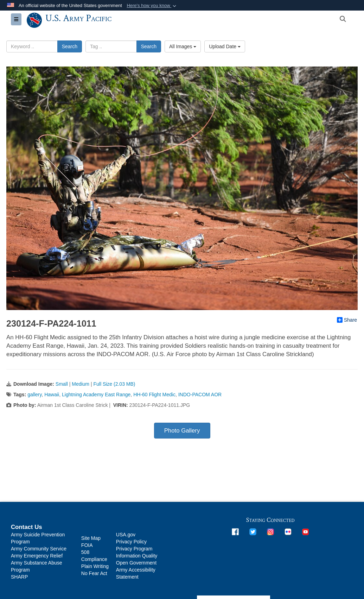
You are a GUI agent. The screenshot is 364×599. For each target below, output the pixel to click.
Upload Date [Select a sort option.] (225, 46)
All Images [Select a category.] (183, 46)
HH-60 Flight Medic (154, 395)
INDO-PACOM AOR (200, 395)
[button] (152, 6)
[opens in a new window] (235, 531)
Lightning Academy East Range (96, 395)
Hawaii (52, 395)
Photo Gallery (182, 431)
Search (70, 46)
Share (347, 320)
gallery (34, 395)
